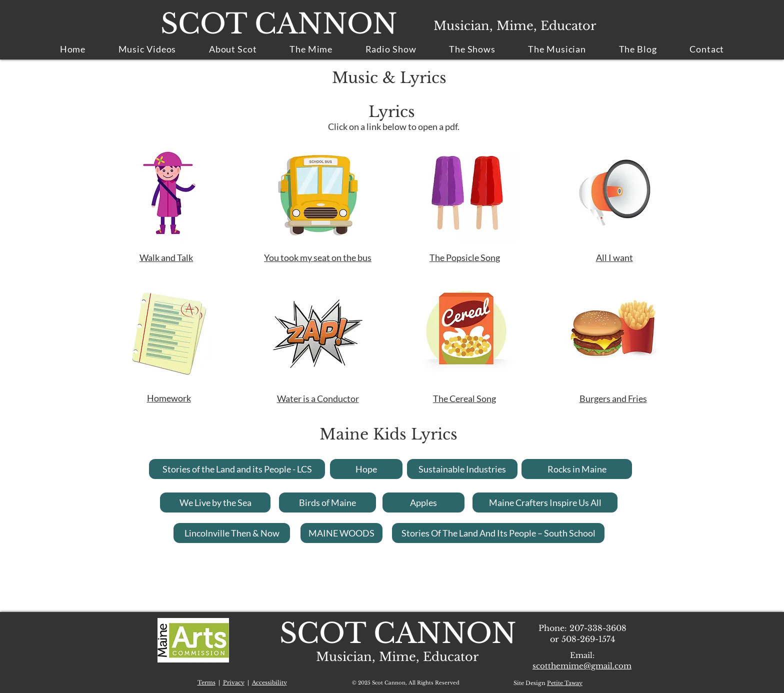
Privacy (234, 682)
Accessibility (269, 682)
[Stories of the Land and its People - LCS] (237, 469)
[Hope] (366, 469)
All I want (614, 257)
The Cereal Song (464, 398)
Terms (206, 682)
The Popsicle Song (465, 257)
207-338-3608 (598, 628)
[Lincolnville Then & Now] (232, 533)
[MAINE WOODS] (341, 533)
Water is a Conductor (318, 398)
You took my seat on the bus (318, 257)
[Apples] (423, 502)
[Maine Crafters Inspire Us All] (545, 502)
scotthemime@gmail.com (582, 666)
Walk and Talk (166, 257)
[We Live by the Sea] (215, 502)
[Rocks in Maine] (577, 469)
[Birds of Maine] (327, 502)
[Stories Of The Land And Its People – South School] (498, 533)
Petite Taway (565, 683)
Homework (169, 398)
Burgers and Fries (613, 398)
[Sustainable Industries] (462, 469)
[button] (557, 49)
